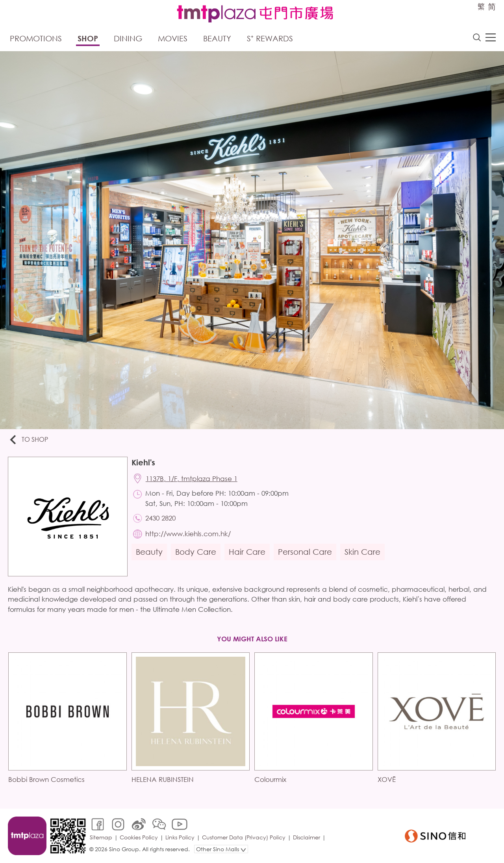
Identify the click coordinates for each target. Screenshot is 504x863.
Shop (88, 38)
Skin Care (362, 552)
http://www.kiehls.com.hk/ (188, 534)
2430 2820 (160, 518)
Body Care (196, 552)
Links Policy (180, 837)
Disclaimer (307, 837)
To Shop (28, 440)
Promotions (36, 38)
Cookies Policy (139, 837)
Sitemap (101, 837)
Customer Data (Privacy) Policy (244, 837)
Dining (128, 38)
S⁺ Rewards (270, 38)
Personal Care (305, 552)
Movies (173, 38)
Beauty (217, 38)
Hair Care (247, 552)
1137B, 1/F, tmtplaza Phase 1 (192, 479)
